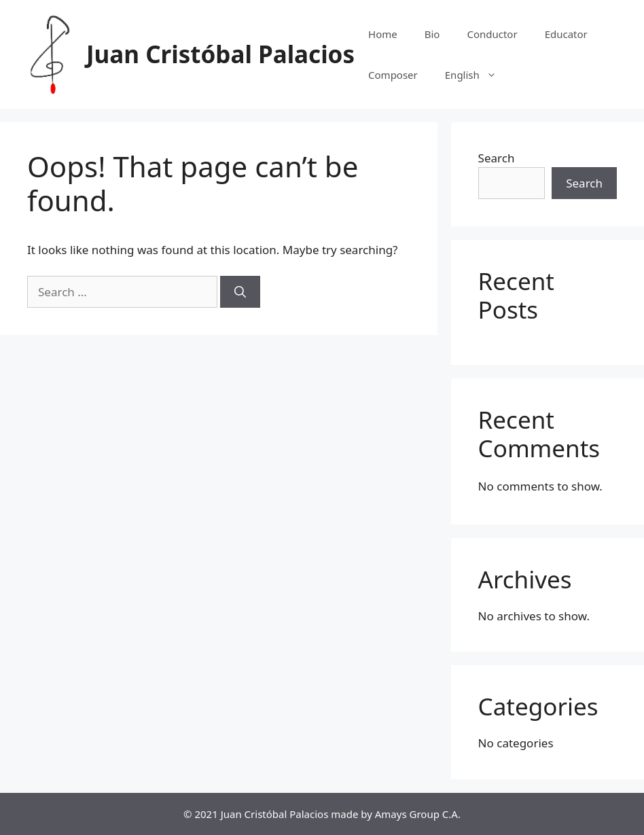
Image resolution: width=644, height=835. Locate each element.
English (478, 75)
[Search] (240, 292)
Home (383, 34)
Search (497, 158)
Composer (393, 75)
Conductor (492, 34)
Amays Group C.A (416, 814)
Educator (566, 34)
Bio (432, 34)
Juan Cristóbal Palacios (220, 54)
